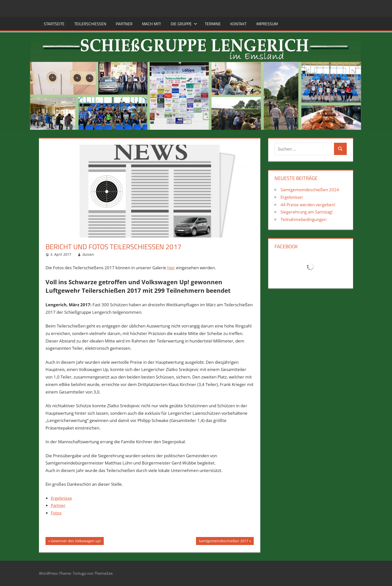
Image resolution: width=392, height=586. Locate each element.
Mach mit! (151, 24)
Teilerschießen (90, 24)
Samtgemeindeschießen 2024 (310, 190)
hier (171, 268)
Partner (124, 24)
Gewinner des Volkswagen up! (76, 541)
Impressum (267, 24)
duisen (88, 254)
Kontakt (238, 24)
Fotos (56, 513)
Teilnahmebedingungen (303, 219)
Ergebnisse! (292, 197)
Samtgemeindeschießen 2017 (223, 541)
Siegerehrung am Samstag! (306, 212)
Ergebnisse (61, 498)
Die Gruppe (184, 24)
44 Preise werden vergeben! (308, 205)
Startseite (54, 24)
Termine (213, 24)
